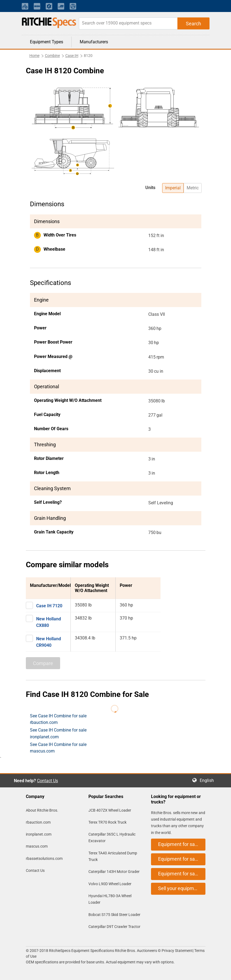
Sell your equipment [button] (180, 888)
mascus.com (37, 846)
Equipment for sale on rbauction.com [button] (182, 844)
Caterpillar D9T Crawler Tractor (114, 927)
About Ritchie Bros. (42, 810)
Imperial (173, 188)
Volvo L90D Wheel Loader (110, 884)
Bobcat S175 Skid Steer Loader (114, 915)
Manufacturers (94, 42)
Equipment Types (47, 42)
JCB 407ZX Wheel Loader (110, 810)
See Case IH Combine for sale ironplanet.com (58, 733)
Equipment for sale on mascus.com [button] (182, 874)
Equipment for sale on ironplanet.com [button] (182, 859)
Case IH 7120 (49, 606)
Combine (52, 56)
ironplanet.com (39, 834)
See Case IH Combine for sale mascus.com (58, 748)
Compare (43, 663)
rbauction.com (38, 822)
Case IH (72, 56)
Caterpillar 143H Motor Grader (114, 872)
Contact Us (47, 781)
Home (34, 56)
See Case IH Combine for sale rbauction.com (58, 719)
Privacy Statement (177, 951)
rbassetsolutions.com (44, 858)
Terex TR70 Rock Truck (107, 822)
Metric (193, 188)
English (208, 780)
